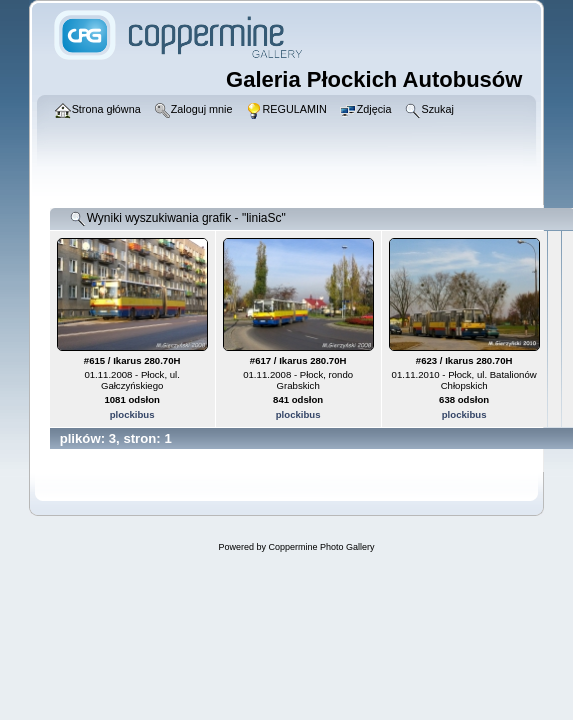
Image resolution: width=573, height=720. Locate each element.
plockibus (132, 414)
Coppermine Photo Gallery (321, 547)
